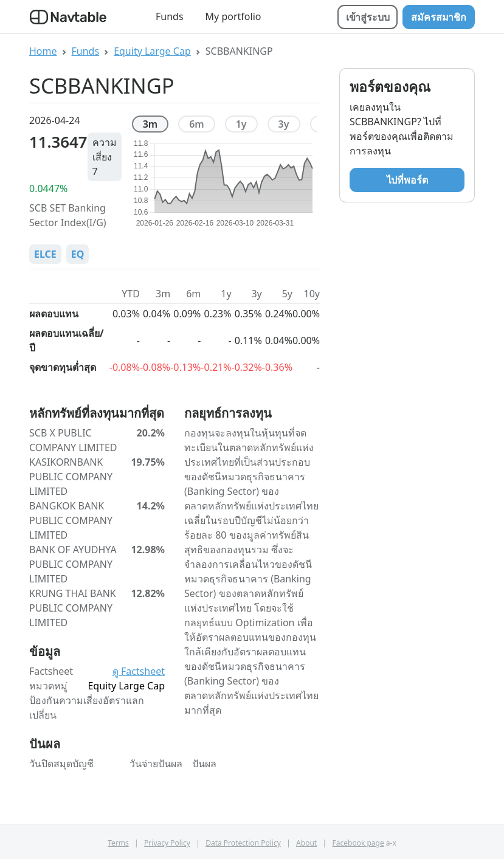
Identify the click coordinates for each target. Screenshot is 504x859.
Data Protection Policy (243, 843)
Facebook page (358, 843)
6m (197, 124)
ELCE (45, 254)
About (306, 843)
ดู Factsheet (139, 671)
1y (241, 124)
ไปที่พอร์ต (407, 180)
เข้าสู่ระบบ (368, 17)
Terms (118, 843)
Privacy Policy (167, 843)
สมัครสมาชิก (439, 17)
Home (43, 51)
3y (284, 124)
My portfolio (233, 16)
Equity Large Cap (152, 51)
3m (150, 124)
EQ (78, 254)
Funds (170, 16)
